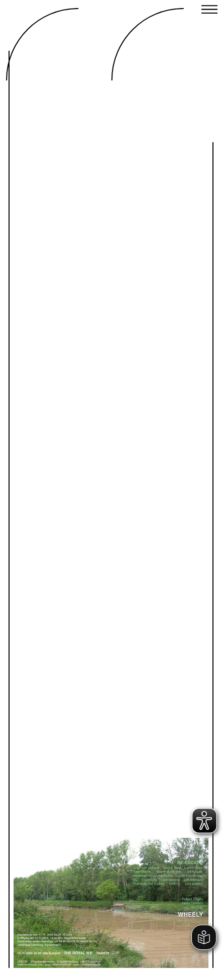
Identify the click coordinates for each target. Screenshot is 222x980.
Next (155, 877)
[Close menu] (209, 11)
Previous (67, 877)
